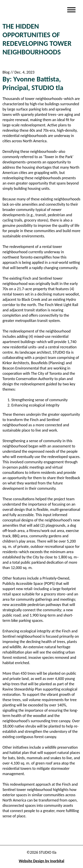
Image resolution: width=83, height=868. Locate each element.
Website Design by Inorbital (41, 861)
